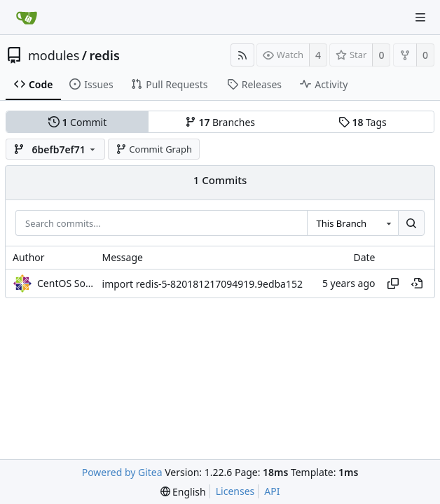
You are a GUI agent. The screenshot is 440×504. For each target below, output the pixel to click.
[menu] (183, 492)
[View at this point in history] (417, 283)
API (272, 491)
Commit (77, 122)
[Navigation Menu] (420, 17)
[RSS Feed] (242, 55)
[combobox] (352, 223)
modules (54, 55)
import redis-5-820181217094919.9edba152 (202, 284)
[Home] (27, 17)
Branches (220, 122)
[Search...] (411, 223)
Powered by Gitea (122, 472)
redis (105, 55)
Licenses (235, 491)
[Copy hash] (393, 283)
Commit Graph (154, 149)
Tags (363, 122)
